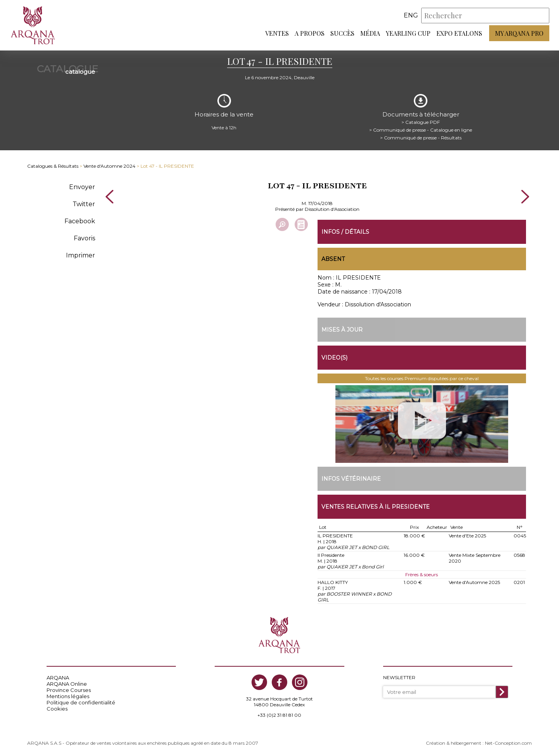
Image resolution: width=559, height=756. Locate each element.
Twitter (84, 204)
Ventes (277, 33)
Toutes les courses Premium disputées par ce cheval (422, 378)
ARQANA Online (67, 684)
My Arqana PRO (519, 33)
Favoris (84, 238)
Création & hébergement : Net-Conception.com (479, 743)
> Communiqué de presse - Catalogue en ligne (421, 130)
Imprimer (81, 255)
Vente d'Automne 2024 (109, 166)
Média (370, 33)
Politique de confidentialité (81, 702)
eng (411, 15)
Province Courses (69, 690)
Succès (342, 33)
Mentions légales (68, 696)
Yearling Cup (408, 33)
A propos (310, 33)
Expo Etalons (459, 33)
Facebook (80, 221)
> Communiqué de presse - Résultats (421, 138)
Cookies (57, 709)
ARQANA (58, 678)
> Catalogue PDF (421, 122)
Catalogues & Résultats (53, 166)
